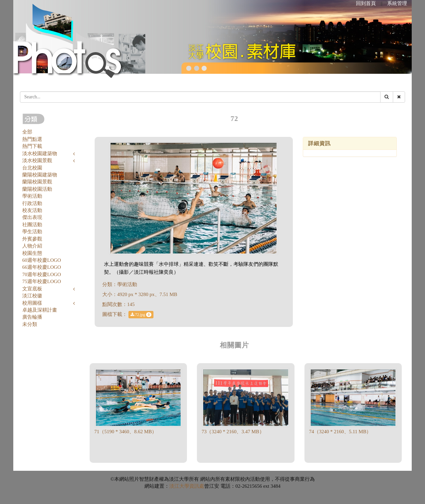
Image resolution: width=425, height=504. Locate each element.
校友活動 (32, 210)
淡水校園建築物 (40, 153)
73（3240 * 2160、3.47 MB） (233, 432)
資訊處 (197, 486)
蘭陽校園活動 (37, 189)
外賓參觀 (32, 239)
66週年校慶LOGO (42, 267)
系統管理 (397, 3)
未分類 (30, 324)
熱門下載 (32, 146)
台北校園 (32, 168)
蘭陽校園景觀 (37, 182)
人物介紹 (32, 246)
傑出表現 (32, 217)
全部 (27, 132)
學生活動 (32, 232)
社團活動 (32, 225)
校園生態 (32, 253)
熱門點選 (32, 139)
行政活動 (32, 203)
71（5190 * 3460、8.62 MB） (126, 432)
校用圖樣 (32, 303)
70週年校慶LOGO (42, 274)
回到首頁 (366, 3)
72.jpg (141, 315)
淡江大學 (179, 486)
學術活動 (32, 196)
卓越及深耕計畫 (40, 310)
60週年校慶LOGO (42, 260)
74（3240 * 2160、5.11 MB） (340, 432)
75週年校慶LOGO (42, 281)
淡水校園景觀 (37, 160)
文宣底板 (32, 289)
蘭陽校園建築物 (40, 175)
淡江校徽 (32, 296)
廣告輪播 (32, 317)
